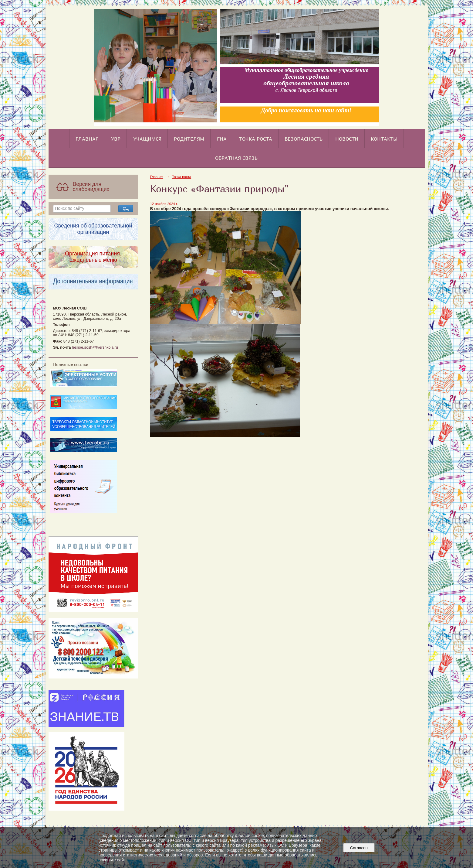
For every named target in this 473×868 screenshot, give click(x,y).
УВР (116, 139)
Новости (347, 139)
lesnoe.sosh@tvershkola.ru (95, 347)
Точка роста (256, 139)
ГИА (222, 139)
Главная (87, 139)
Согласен (359, 848)
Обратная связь (236, 158)
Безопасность (304, 139)
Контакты (384, 139)
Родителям (189, 139)
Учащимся (147, 139)
